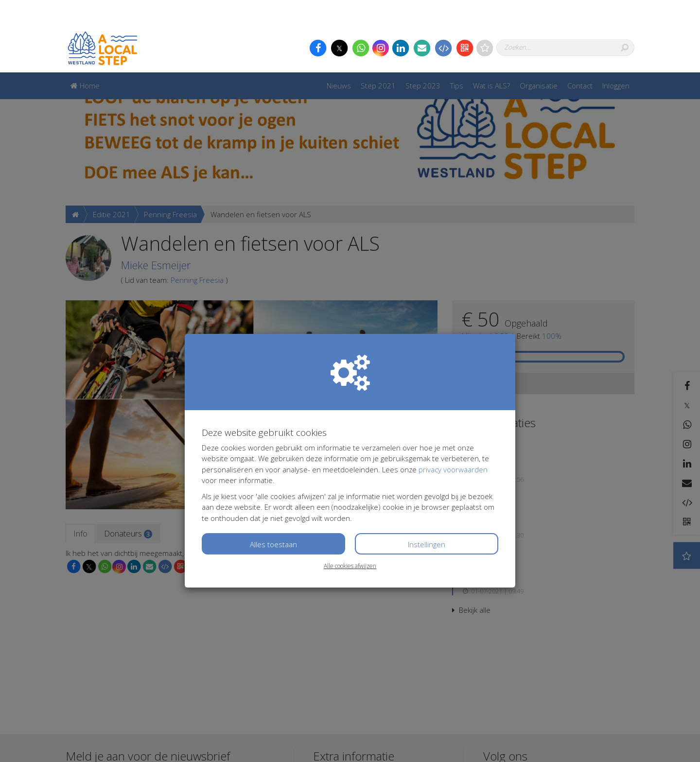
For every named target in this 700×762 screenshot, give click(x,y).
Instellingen (427, 472)
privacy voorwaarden (453, 397)
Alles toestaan (273, 472)
